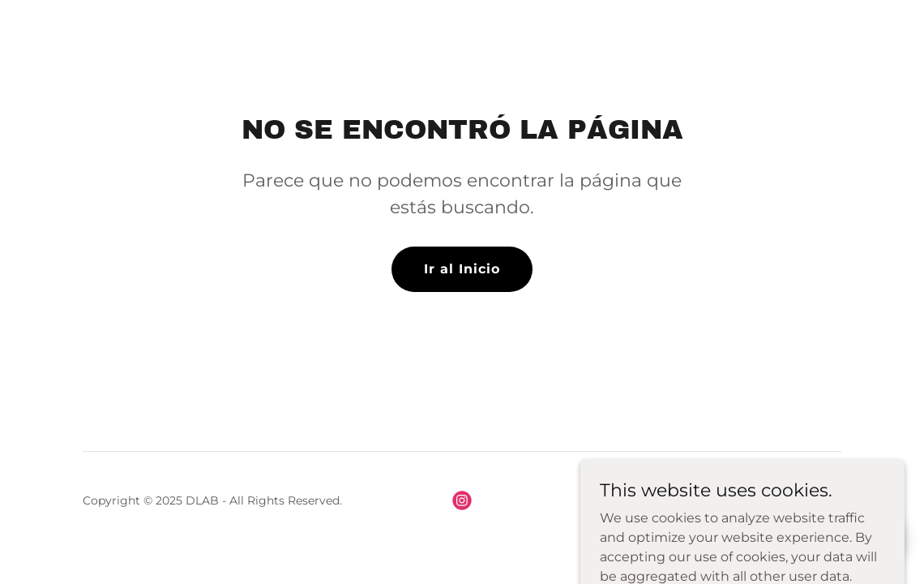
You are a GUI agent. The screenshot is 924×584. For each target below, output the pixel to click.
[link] (462, 500)
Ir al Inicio (462, 269)
